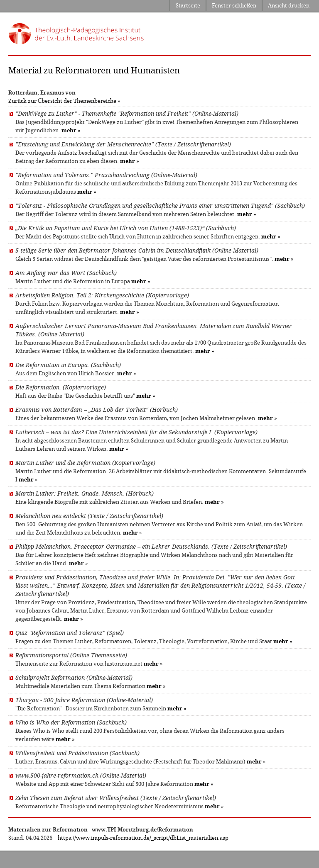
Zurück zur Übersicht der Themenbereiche (62, 101)
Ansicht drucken (289, 6)
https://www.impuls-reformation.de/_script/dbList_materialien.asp (143, 838)
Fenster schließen (234, 6)
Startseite (188, 6)
